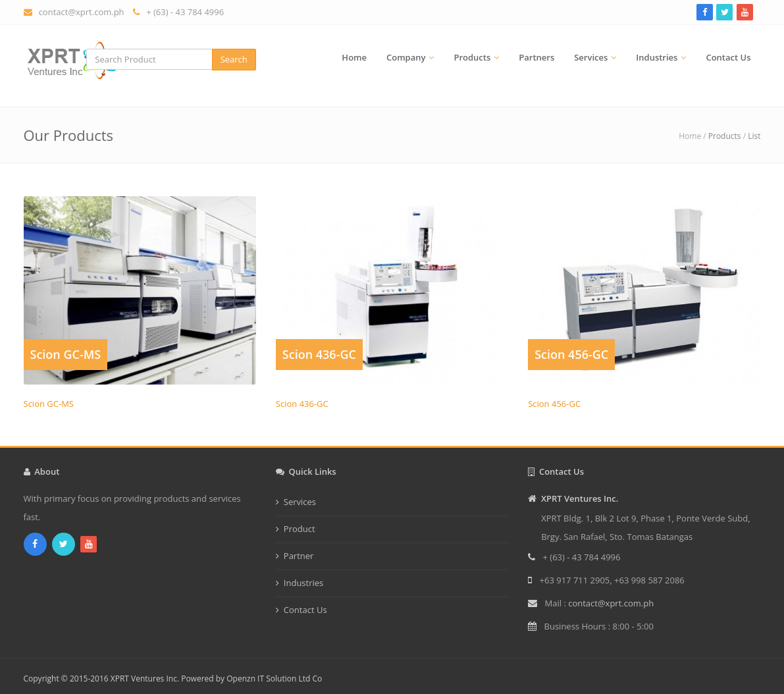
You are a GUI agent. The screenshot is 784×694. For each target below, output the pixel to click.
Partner (299, 556)
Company (406, 57)
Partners (536, 57)
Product (300, 529)
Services (591, 57)
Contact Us (728, 57)
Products (472, 57)
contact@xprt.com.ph (82, 12)
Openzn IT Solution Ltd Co (274, 679)
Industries (657, 57)
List (754, 136)
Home (354, 57)
